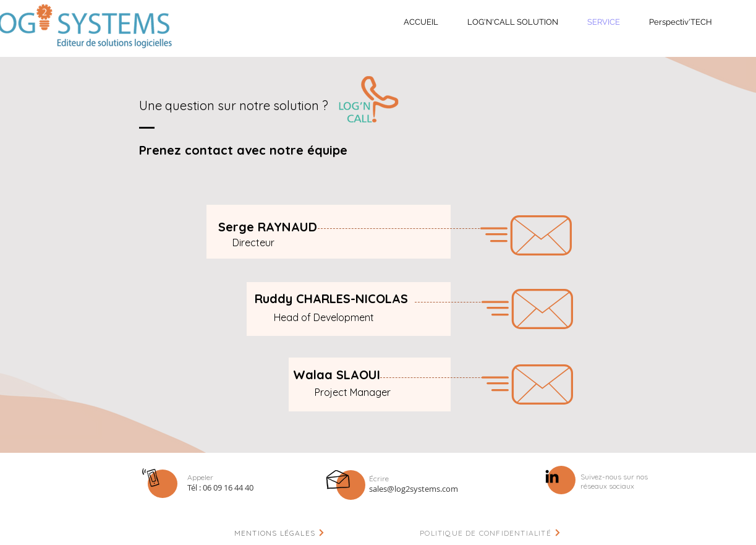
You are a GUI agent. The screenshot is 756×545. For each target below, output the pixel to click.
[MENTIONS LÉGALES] (280, 533)
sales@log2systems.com (414, 489)
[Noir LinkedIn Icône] (552, 476)
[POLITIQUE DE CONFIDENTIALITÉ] (491, 533)
